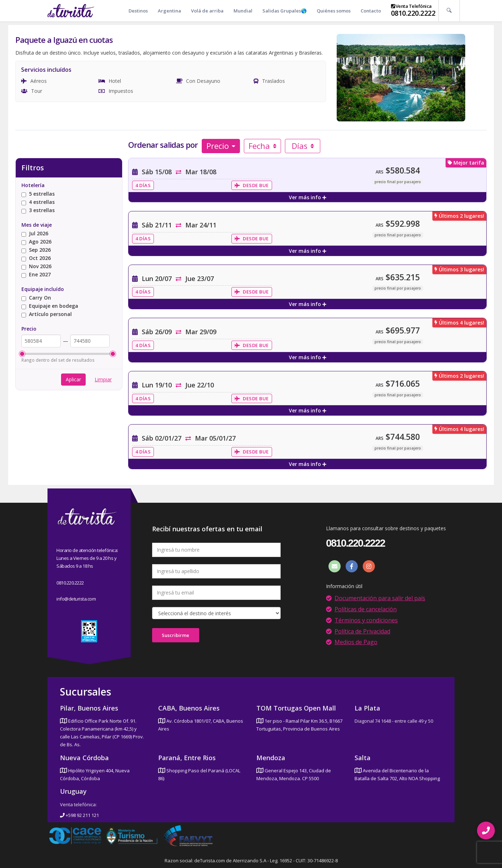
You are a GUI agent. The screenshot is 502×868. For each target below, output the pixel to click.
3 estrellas (38, 210)
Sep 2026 (36, 250)
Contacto (371, 11)
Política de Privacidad (362, 631)
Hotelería (33, 185)
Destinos (138, 11)
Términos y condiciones (366, 620)
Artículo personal (47, 314)
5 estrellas (38, 194)
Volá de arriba (207, 11)
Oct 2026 (36, 258)
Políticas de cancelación (366, 609)
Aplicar (73, 379)
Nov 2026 (36, 267)
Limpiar (103, 379)
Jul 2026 (35, 234)
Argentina (169, 11)
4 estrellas (38, 202)
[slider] (22, 354)
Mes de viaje (37, 225)
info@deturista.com (76, 599)
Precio (221, 146)
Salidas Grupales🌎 (285, 11)
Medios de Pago (356, 642)
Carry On (36, 298)
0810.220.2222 (413, 13)
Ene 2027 (36, 275)
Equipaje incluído (43, 289)
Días (303, 146)
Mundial (243, 11)
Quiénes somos (334, 11)
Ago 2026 (36, 242)
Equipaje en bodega (50, 306)
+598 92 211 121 (79, 815)
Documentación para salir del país (380, 598)
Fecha (262, 146)
